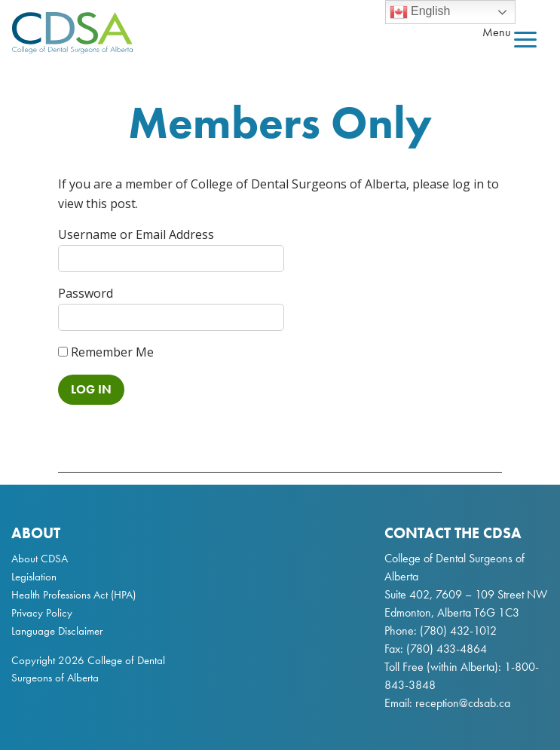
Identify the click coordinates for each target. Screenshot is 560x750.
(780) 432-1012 (458, 631)
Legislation (34, 577)
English (420, 12)
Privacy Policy (42, 613)
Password (86, 293)
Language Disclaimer (57, 631)
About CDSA (40, 559)
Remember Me (106, 352)
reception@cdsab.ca (463, 703)
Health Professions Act (60, 595)
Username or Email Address (136, 234)
